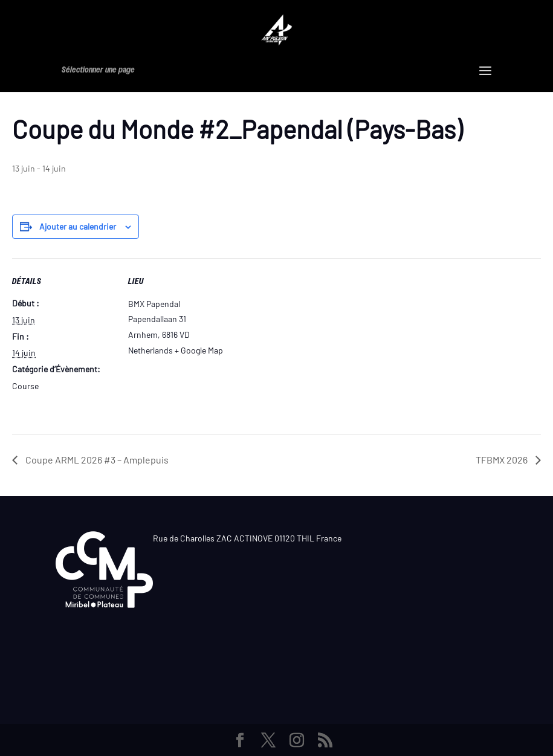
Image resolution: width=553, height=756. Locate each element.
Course (25, 386)
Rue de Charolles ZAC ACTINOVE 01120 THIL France (247, 538)
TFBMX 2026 (503, 460)
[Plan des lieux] (308, 342)
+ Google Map (199, 350)
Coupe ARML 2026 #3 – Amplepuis (96, 460)
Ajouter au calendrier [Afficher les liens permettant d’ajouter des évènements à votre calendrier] (78, 226)
